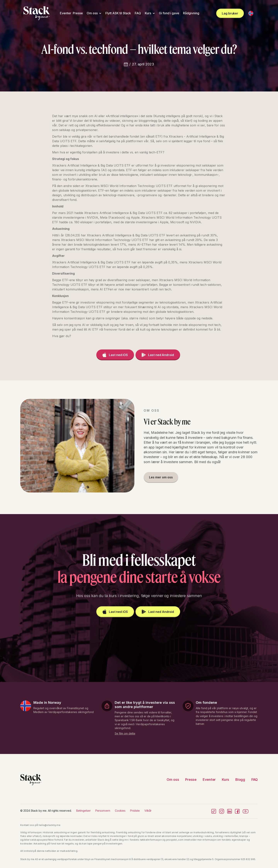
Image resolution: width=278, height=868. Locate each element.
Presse (78, 13)
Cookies (120, 811)
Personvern (103, 811)
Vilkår (148, 811)
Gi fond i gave (169, 13)
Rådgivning (191, 13)
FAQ (138, 13)
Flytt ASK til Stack (118, 13)
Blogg (240, 780)
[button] (94, 13)
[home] (37, 13)
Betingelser (83, 811)
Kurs (148, 13)
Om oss (92, 13)
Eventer (66, 13)
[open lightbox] (125, 733)
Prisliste (135, 811)
